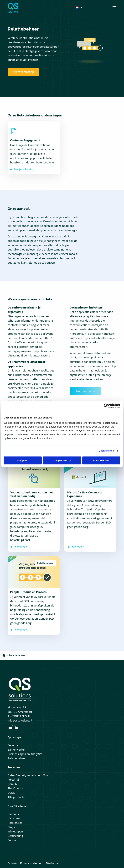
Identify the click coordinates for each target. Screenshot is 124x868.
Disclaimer (53, 863)
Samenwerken (17, 750)
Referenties (15, 823)
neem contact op (23, 72)
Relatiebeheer (17, 758)
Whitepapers (16, 831)
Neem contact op (85, 391)
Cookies (13, 863)
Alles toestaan (101, 460)
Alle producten (17, 797)
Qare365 (13, 784)
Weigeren (23, 460)
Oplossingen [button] (15, 737)
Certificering (15, 836)
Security (13, 745)
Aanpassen (62, 460)
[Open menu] (113, 8)
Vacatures (14, 818)
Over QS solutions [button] (18, 806)
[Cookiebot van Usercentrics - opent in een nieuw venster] (106, 406)
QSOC (11, 793)
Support (13, 840)
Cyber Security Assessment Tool (28, 775)
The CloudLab (16, 788)
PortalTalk (14, 780)
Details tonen (106, 451)
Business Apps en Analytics (25, 754)
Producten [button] (14, 767)
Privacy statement (32, 863)
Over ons (13, 814)
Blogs (11, 827)
